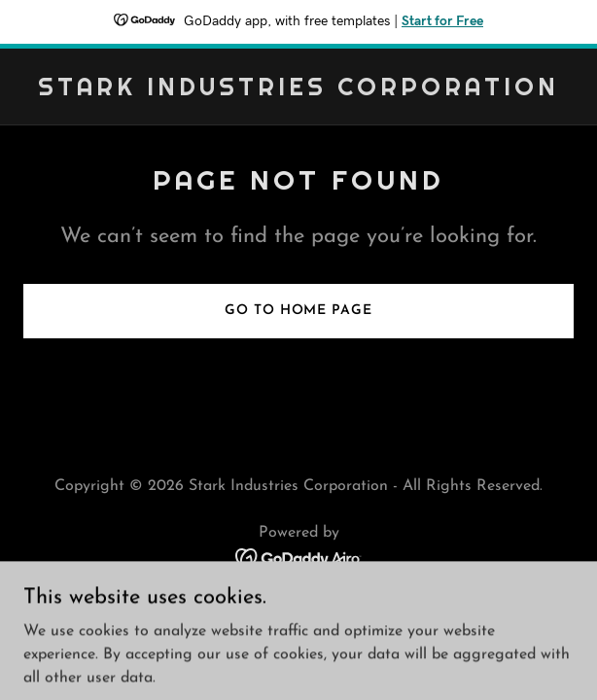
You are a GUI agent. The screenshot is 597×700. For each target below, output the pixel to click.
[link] (298, 91)
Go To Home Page (298, 311)
